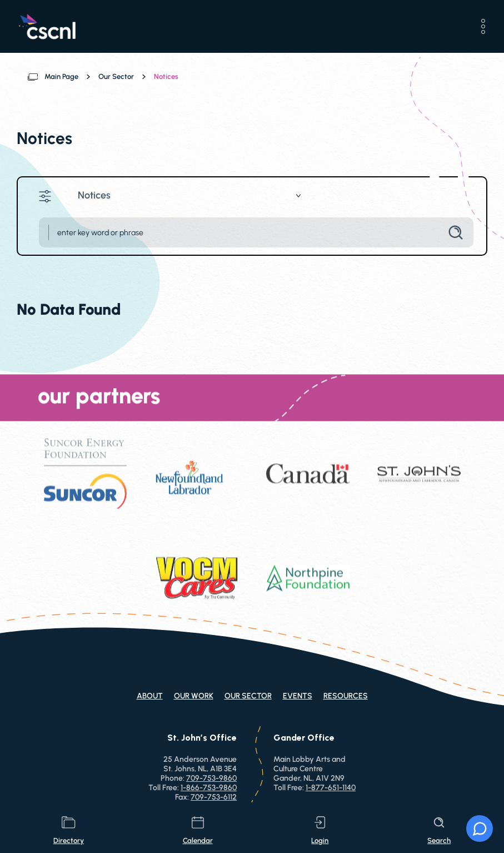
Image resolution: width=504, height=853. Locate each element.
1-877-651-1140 (331, 788)
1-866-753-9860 (209, 788)
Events (298, 696)
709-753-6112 (214, 797)
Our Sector (116, 76)
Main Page (61, 76)
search (439, 830)
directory (69, 830)
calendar (198, 830)
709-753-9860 (211, 778)
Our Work (194, 696)
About (150, 696)
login (320, 830)
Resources (346, 696)
